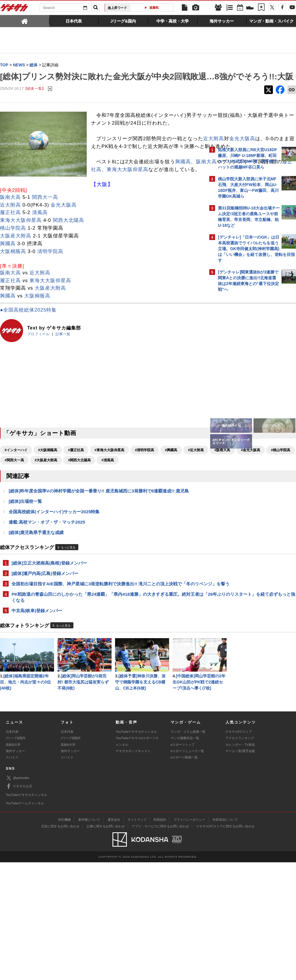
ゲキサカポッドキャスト (133, 869)
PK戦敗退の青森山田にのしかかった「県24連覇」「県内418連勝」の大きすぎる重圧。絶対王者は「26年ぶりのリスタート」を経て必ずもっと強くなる (101, 659)
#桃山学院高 (97, 503)
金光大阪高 (140, 166)
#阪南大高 (39, 503)
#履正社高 (76, 493)
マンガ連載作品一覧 (185, 856)
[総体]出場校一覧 (25, 555)
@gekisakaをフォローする (241, 382)
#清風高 (44, 513)
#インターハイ (16, 493)
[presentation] (25, 21)
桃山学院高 (13, 271)
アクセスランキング (240, 856)
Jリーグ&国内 (16, 856)
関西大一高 (45, 240)
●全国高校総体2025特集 (28, 353)
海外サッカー (15, 869)
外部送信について (225, 937)
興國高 (8, 286)
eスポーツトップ (183, 862)
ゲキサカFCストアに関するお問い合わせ (225, 944)
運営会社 (114, 937)
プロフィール (38, 377)
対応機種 (64, 937)
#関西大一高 (127, 503)
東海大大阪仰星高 (143, 205)
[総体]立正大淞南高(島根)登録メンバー (49, 618)
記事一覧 (63, 377)
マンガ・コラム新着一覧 (188, 849)
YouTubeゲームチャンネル (25, 921)
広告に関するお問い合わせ (60, 944)
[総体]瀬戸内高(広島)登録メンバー (45, 628)
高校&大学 (13, 862)
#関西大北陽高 (16, 513)
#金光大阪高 (67, 503)
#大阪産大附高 (159, 503)
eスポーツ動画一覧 (184, 875)
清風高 (40, 255)
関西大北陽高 (69, 263)
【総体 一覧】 (35, 100)
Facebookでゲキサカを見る (242, 394)
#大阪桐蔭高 (48, 493)
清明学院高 (50, 294)
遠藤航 (154, 8)
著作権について (89, 937)
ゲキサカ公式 (19, 904)
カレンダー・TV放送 (240, 862)
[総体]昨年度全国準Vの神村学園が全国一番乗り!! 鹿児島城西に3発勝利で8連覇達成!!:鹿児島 (99, 544)
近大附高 (112, 166)
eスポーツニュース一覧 (187, 869)
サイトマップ (137, 937)
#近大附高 (13, 503)
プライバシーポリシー (189, 937)
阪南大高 (21, 205)
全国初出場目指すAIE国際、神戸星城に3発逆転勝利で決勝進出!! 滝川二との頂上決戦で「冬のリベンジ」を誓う (103, 642)
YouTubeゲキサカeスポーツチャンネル (137, 859)
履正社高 (107, 205)
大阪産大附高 (16, 279)
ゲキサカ (14, 9)
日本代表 (12, 849)
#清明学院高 (145, 493)
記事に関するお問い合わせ (106, 944)
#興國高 (171, 493)
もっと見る (68, 602)
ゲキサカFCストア (239, 849)
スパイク (12, 875)
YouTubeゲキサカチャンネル (136, 849)
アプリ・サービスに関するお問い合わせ (160, 944)
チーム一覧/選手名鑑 (240, 869)
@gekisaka (17, 896)
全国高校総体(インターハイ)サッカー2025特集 (54, 566)
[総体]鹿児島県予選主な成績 (36, 587)
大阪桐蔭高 (13, 294)
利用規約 (160, 937)
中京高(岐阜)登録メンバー (37, 673)
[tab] (25, 21)
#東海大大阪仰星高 (109, 493)
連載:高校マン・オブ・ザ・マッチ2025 (47, 576)
